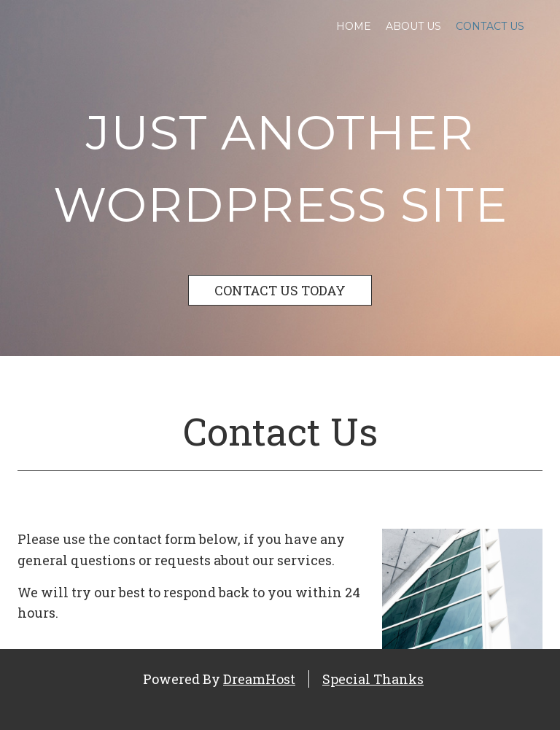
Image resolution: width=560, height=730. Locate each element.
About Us (413, 26)
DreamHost (259, 679)
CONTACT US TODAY (280, 290)
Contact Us (490, 26)
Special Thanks (373, 679)
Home (354, 26)
